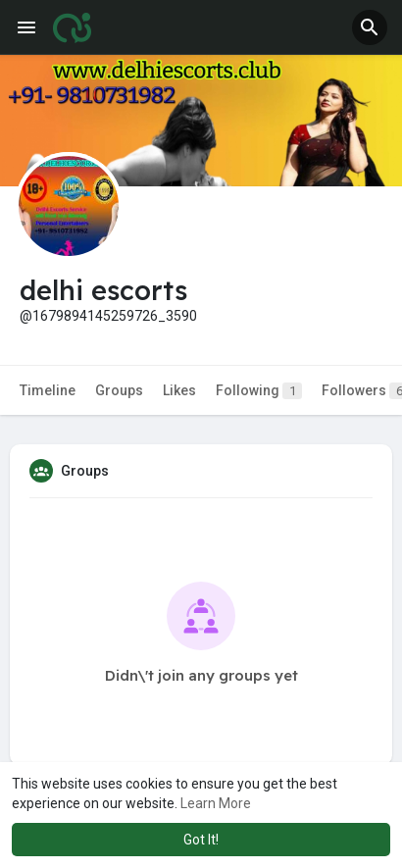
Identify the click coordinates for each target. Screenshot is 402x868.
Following (259, 391)
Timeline (48, 390)
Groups (119, 390)
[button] (370, 27)
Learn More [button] (216, 803)
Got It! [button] (201, 840)
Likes (179, 390)
